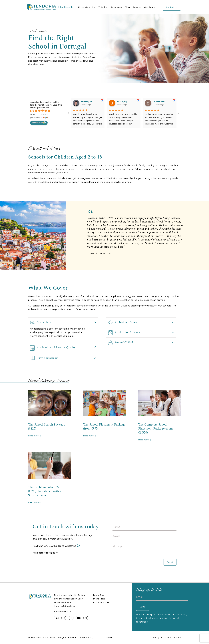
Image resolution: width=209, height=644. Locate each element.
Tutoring (103, 7)
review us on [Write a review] (39, 123)
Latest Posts (99, 595)
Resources (116, 7)
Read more (35, 436)
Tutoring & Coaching (64, 606)
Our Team (150, 7)
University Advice (87, 7)
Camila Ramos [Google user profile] (159, 101)
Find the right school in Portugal (70, 595)
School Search (65, 7)
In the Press (99, 599)
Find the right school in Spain (69, 599)
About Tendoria (101, 602)
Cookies (110, 637)
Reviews (137, 7)
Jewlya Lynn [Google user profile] (86, 101)
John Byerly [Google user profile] (122, 101)
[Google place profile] (46, 105)
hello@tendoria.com (45, 553)
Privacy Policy (87, 637)
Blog (127, 7)
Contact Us (172, 7)
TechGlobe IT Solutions (170, 637)
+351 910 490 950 (43, 546)
